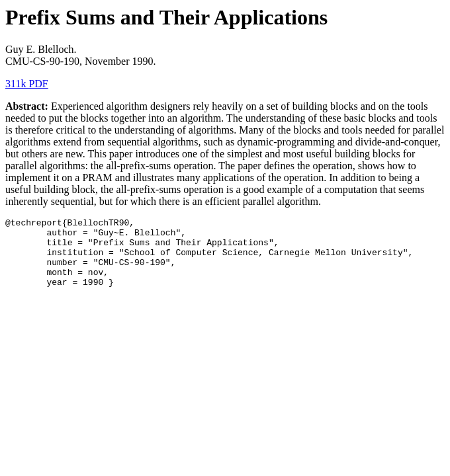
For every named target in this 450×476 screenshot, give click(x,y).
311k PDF (27, 84)
